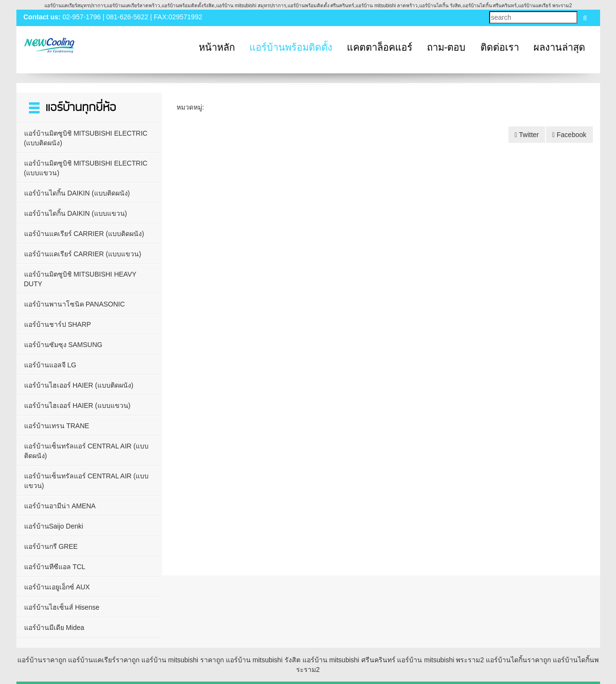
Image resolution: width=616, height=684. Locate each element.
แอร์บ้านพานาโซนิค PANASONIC (75, 304)
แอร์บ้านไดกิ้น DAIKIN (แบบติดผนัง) (77, 193)
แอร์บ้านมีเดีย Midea (54, 628)
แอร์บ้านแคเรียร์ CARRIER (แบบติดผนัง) (84, 234)
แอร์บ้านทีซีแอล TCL (55, 567)
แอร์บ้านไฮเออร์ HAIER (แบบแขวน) (77, 405)
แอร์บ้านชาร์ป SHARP (58, 324)
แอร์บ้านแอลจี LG (50, 365)
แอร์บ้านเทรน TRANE (57, 426)
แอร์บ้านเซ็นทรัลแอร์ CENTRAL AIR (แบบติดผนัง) (87, 451)
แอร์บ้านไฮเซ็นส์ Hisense (62, 607)
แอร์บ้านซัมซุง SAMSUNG (63, 345)
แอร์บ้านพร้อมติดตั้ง (291, 47)
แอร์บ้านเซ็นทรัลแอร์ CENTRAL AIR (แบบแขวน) (87, 481)
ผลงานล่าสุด (559, 47)
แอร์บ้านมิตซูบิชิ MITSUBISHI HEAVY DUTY (80, 279)
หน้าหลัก (217, 47)
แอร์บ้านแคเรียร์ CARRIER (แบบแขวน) (83, 254)
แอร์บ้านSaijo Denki (54, 526)
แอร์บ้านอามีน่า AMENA (60, 506)
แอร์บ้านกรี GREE (51, 546)
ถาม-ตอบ (446, 47)
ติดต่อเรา (500, 47)
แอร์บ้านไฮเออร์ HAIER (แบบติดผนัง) (79, 385)
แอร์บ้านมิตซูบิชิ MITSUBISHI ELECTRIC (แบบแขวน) (86, 168)
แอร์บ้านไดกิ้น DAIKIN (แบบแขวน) (76, 213)
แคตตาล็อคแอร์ (380, 47)
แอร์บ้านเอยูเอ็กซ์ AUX (57, 587)
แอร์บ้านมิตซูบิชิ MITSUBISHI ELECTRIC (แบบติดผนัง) (86, 138)
